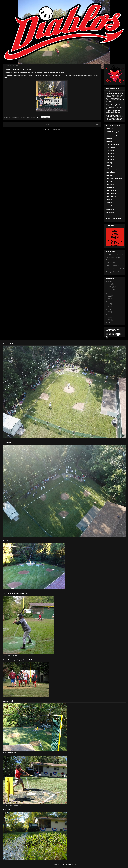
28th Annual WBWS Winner (18, 69)
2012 (110, 320)
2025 (110, 282)
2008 (110, 322)
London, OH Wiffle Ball (113, 266)
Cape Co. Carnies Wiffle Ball (114, 255)
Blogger (74, 864)
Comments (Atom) (56, 129)
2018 (110, 307)
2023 (110, 296)
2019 (110, 304)
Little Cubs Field (111, 262)
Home (48, 125)
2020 (110, 301)
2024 (110, 293)
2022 (110, 299)
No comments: (31, 117)
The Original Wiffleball (112, 272)
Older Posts (96, 125)
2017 (110, 309)
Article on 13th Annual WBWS (115, 269)
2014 (110, 314)
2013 (110, 317)
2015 (110, 312)
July (111, 284)
